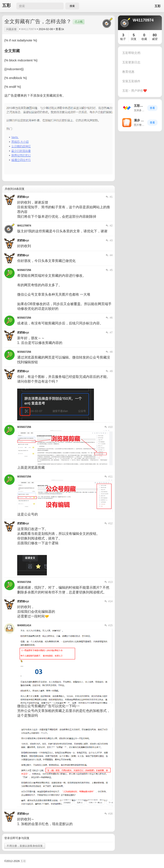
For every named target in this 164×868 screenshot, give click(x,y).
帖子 (123, 39)
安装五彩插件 (131, 81)
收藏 (144, 39)
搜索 (72, 6)
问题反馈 (11, 29)
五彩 (6, 5)
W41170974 (29, 29)
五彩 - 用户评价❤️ (134, 91)
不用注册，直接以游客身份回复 (25, 846)
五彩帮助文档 (131, 53)
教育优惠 (128, 72)
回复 (134, 39)
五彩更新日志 (131, 62)
